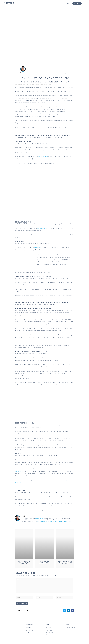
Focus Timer (38, 248)
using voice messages (50, 335)
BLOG (28, 638)
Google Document (42, 228)
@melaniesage (39, 521)
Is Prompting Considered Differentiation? (44, 565)
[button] (64, 614)
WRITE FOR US (50, 636)
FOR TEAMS (29, 634)
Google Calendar (43, 157)
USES (28, 636)
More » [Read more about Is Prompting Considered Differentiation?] (44, 568)
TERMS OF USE (70, 633)
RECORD (29, 631)
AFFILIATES (49, 634)
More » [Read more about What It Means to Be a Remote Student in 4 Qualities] (65, 568)
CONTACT (49, 631)
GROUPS (48, 633)
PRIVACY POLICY (71, 631)
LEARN (68, 3)
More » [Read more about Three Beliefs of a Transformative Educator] (24, 568)
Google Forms (19, 473)
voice (54, 447)
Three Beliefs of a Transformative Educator (24, 565)
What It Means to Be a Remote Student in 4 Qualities (65, 565)
